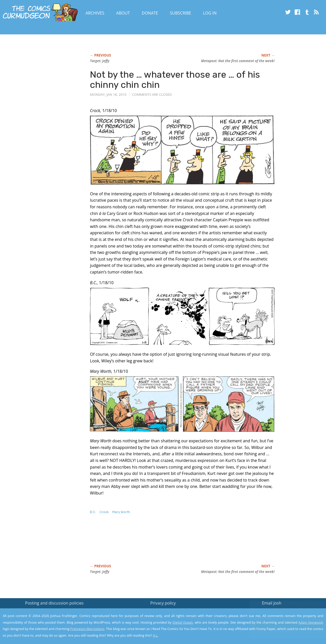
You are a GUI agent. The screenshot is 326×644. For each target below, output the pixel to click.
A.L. (156, 635)
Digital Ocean (183, 622)
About (123, 13)
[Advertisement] (183, 544)
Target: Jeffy (100, 61)
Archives (95, 13)
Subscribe (180, 13)
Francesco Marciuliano (87, 629)
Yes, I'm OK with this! (283, 625)
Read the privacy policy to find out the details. (281, 612)
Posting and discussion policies (55, 603)
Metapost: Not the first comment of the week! (238, 61)
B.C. (93, 512)
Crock (104, 512)
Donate (150, 13)
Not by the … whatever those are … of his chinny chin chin (175, 80)
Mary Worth (121, 512)
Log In (210, 13)
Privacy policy (163, 603)
